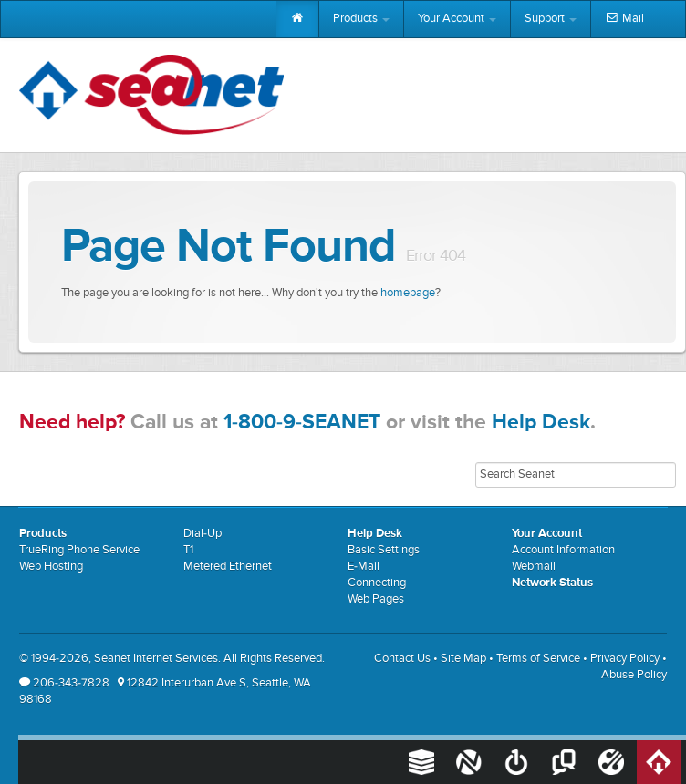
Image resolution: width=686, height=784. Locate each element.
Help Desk (541, 423)
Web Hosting (51, 567)
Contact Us (402, 659)
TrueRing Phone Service (79, 550)
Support (551, 19)
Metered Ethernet (228, 567)
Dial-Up (203, 534)
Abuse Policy (634, 675)
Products (361, 19)
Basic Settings (384, 550)
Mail (624, 19)
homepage (408, 293)
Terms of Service (538, 659)
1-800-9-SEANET (302, 423)
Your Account (457, 19)
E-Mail (364, 567)
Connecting (377, 583)
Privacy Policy (625, 659)
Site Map (463, 659)
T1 (188, 550)
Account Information (563, 550)
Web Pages (376, 599)
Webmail (534, 567)
